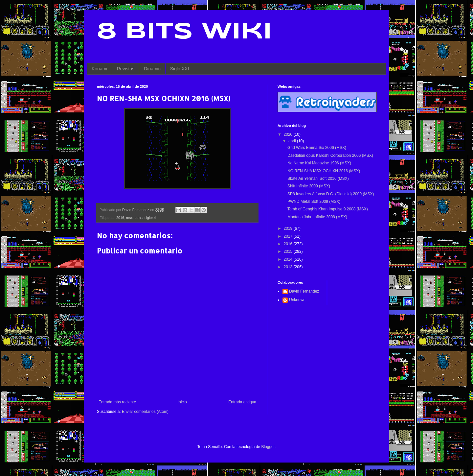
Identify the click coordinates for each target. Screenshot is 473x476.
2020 (289, 134)
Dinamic (152, 69)
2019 (289, 228)
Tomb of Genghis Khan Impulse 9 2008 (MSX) (328, 209)
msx (129, 218)
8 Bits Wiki (184, 32)
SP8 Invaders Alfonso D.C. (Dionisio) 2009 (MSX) (331, 194)
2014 (289, 259)
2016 (120, 218)
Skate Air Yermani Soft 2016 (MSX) (318, 178)
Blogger (268, 447)
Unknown (297, 300)
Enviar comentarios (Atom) (145, 412)
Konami (99, 69)
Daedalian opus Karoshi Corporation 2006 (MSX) (330, 155)
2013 (289, 267)
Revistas (125, 69)
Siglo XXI (180, 69)
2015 (289, 251)
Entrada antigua (242, 402)
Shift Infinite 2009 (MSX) (309, 186)
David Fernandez (304, 291)
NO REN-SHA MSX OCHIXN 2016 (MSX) (324, 171)
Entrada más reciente (117, 402)
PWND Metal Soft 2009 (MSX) (314, 202)
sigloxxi (150, 218)
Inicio (182, 402)
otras (139, 218)
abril (293, 141)
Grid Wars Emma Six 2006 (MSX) (317, 148)
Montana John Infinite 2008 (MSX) (317, 217)
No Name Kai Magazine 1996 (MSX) (319, 163)
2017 (289, 236)
